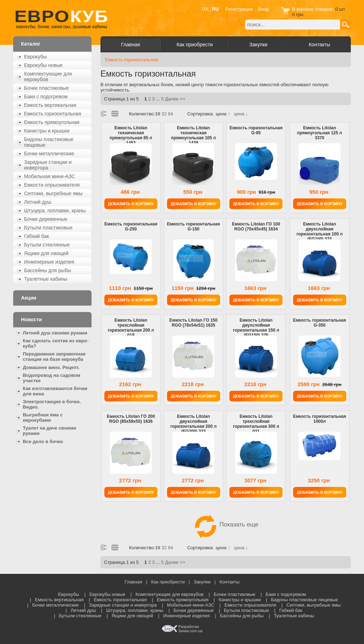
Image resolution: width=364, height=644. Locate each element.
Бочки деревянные (46, 219)
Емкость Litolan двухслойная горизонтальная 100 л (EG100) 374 (319, 232)
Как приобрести (195, 45)
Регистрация (239, 9)
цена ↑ (223, 114)
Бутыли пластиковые (48, 228)
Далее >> (175, 99)
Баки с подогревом (46, 97)
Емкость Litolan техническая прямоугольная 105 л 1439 (193, 135)
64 (171, 114)
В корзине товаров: (314, 9)
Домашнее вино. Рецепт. (51, 367)
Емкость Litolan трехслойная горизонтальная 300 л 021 (256, 424)
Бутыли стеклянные (47, 245)
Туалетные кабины (46, 279)
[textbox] (293, 25)
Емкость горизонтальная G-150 (194, 227)
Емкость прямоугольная (52, 122)
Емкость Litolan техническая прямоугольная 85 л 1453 (131, 135)
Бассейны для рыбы (48, 270)
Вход (263, 9)
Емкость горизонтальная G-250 (131, 227)
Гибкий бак (37, 236)
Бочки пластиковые (47, 88)
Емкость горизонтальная (53, 114)
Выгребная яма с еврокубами (43, 417)
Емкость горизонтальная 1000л (320, 419)
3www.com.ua (190, 631)
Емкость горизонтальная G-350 (320, 323)
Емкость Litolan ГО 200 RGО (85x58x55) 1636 (131, 419)
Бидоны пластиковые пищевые (49, 142)
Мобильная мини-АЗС (50, 176)
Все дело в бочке (43, 442)
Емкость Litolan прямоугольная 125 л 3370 (319, 133)
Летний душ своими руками (55, 333)
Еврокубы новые (44, 65)
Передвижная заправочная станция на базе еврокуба (54, 357)
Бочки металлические (49, 154)
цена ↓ (241, 114)
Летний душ (38, 202)
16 (157, 114)
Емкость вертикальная (50, 105)
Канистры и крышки (47, 131)
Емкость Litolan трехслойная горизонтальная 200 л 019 (131, 328)
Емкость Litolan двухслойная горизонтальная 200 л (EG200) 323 (193, 424)
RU (215, 9)
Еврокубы (36, 57)
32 (164, 114)
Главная (131, 45)
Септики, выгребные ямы (53, 193)
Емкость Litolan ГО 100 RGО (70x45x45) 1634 (256, 227)
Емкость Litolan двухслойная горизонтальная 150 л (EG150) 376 (256, 328)
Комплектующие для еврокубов (48, 77)
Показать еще (226, 524)
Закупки (258, 45)
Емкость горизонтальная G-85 (256, 130)
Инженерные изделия (49, 262)
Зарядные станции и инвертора (48, 165)
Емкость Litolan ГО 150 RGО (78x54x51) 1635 (194, 323)
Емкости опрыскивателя (52, 185)
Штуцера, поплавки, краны (55, 211)
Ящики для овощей (46, 253)
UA (205, 9)
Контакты (319, 45)
